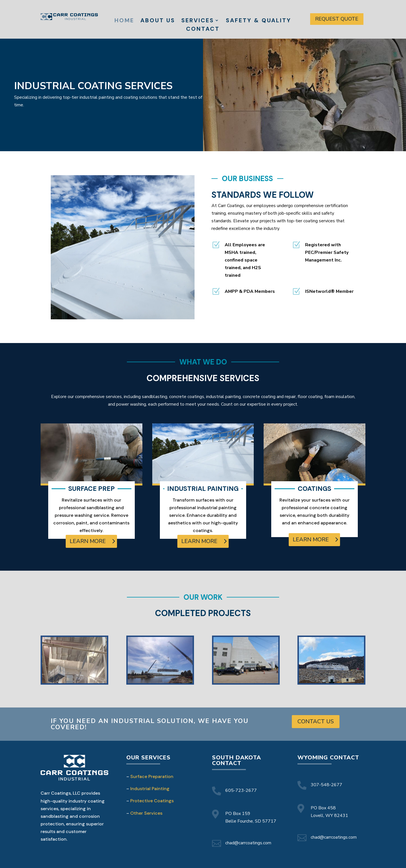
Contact (203, 30)
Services (198, 21)
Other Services (146, 813)
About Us (158, 21)
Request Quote (337, 19)
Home (124, 21)
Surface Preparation (152, 776)
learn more (88, 541)
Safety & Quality (259, 21)
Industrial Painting (150, 789)
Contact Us (316, 721)
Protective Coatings (152, 801)
